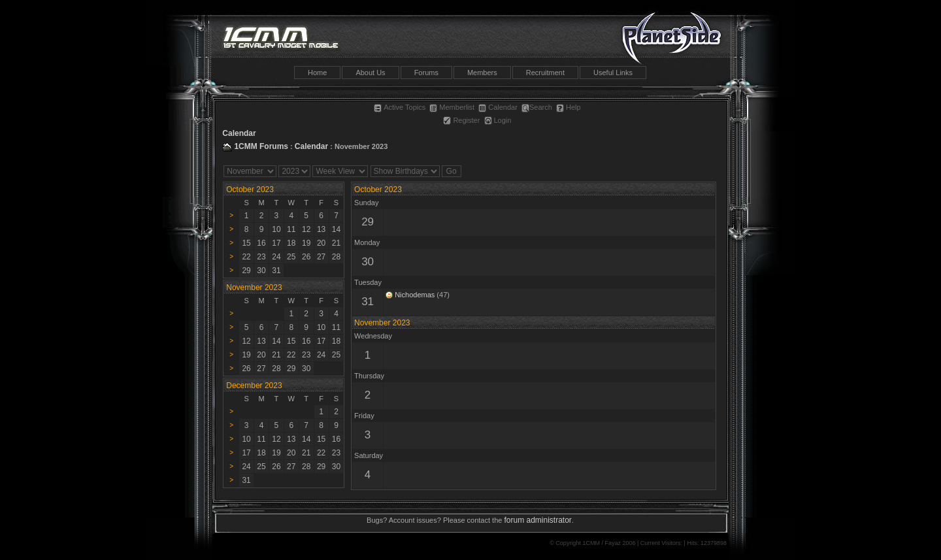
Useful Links (613, 73)
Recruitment (545, 73)
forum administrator (537, 520)
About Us (370, 73)
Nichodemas (415, 295)
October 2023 (250, 189)
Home (317, 73)
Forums (426, 73)
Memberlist (452, 107)
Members (482, 73)
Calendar (498, 107)
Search (537, 107)
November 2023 (382, 323)
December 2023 (254, 386)
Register (461, 120)
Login (498, 120)
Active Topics (400, 107)
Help (569, 107)
